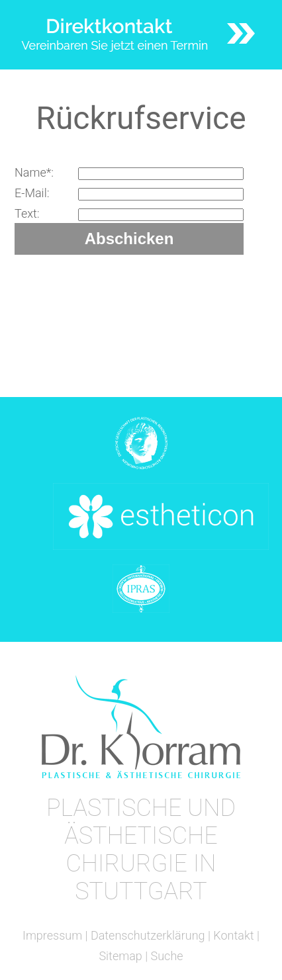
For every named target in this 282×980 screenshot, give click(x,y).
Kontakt (233, 935)
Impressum (52, 935)
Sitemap (120, 956)
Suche (167, 956)
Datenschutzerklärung (148, 935)
